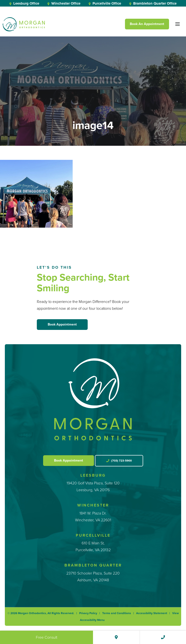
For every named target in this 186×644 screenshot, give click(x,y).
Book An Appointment (147, 24)
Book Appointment (62, 324)
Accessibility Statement (152, 613)
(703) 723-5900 (119, 461)
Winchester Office (64, 3)
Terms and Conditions (117, 613)
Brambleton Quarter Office (153, 3)
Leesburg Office (24, 3)
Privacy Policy (88, 613)
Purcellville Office (105, 3)
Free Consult (46, 637)
